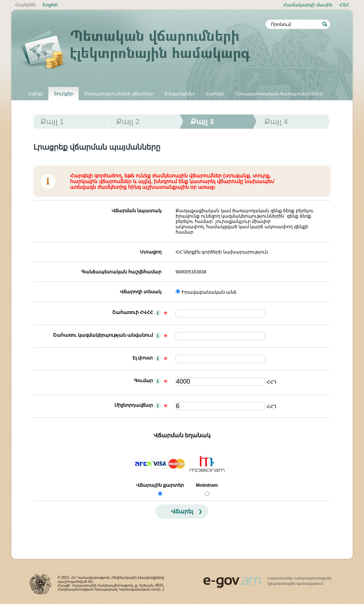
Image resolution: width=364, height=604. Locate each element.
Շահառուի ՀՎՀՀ (133, 312)
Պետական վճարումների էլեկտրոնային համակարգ (143, 50)
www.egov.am (267, 579)
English (50, 5)
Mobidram (207, 485)
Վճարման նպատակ (136, 211)
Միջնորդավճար (134, 405)
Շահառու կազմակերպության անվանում (103, 335)
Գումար (143, 381)
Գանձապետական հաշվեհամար (121, 272)
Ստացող (151, 252)
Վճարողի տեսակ (141, 292)
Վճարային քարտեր (160, 485)
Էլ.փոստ (143, 358)
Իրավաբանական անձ (209, 292)
